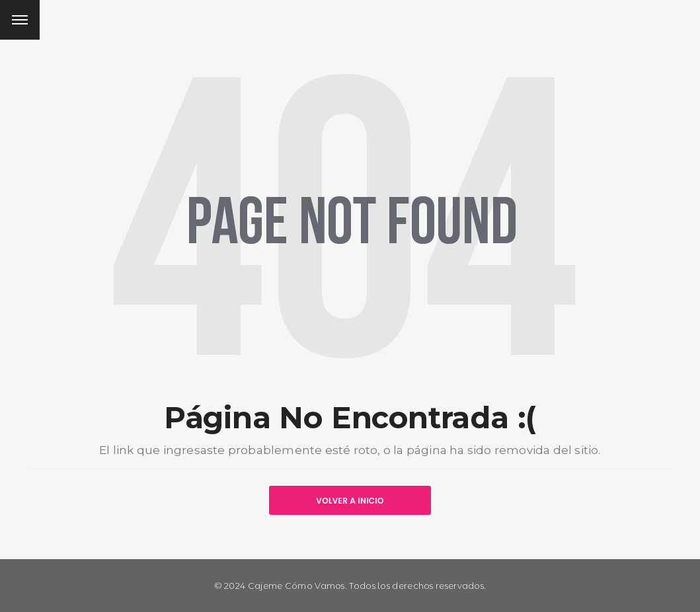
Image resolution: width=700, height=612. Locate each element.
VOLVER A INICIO (350, 501)
